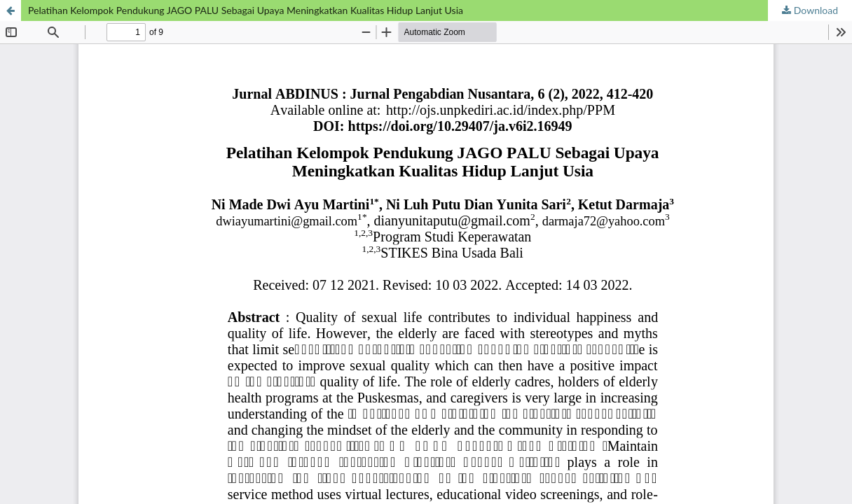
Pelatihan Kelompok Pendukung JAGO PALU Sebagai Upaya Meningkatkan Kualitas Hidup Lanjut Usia (246, 10)
